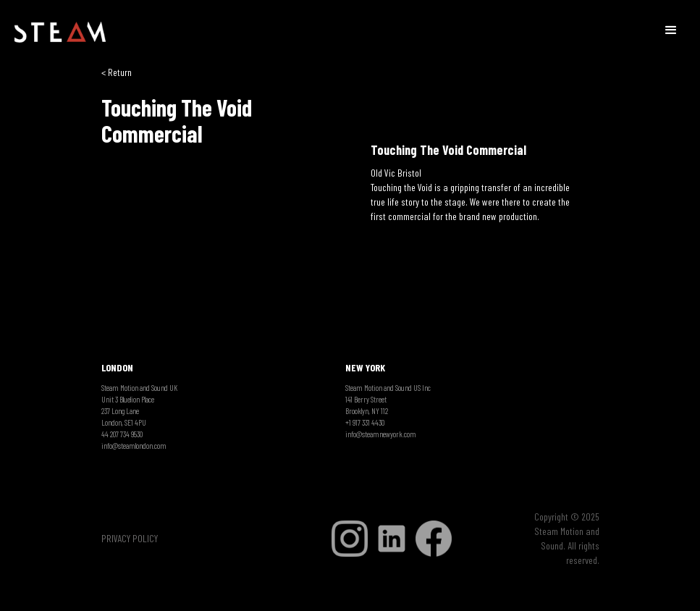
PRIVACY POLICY (130, 538)
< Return (117, 72)
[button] (671, 29)
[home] (60, 33)
